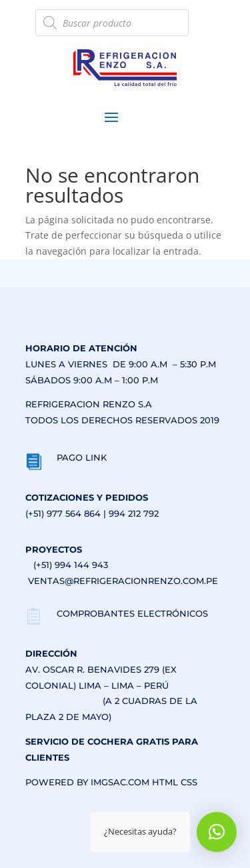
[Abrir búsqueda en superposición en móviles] (112, 23)
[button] (217, 832)
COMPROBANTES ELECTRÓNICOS (132, 613)
